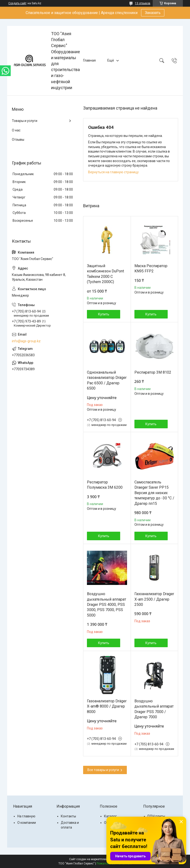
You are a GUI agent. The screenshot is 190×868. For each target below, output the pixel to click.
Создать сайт (17, 3)
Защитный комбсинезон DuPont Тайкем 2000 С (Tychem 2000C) (105, 274)
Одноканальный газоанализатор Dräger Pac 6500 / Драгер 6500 (107, 380)
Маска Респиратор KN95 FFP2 (151, 268)
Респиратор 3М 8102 (153, 372)
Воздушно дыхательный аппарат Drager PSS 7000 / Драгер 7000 (154, 709)
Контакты (68, 816)
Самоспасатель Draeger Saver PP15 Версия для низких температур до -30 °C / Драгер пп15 (154, 493)
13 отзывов (143, 3)
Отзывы (18, 140)
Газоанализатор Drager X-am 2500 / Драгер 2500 (154, 599)
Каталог (110, 816)
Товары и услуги (25, 121)
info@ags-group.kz (26, 341)
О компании (27, 823)
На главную (26, 816)
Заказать (153, 13)
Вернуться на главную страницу (113, 172)
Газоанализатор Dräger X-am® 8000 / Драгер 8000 (107, 706)
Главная (89, 60)
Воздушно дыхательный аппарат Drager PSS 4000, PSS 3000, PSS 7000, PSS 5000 (107, 605)
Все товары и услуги (103, 770)
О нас (16, 130)
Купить (104, 314)
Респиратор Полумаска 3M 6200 (105, 485)
